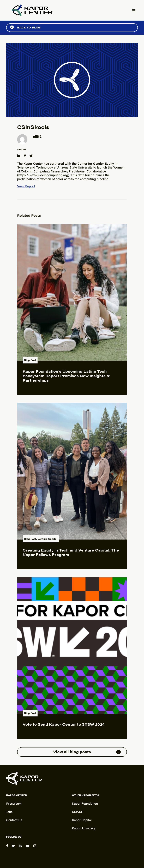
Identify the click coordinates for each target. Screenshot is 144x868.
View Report (26, 186)
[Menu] (134, 11)
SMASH (78, 812)
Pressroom (14, 803)
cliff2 (37, 136)
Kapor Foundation (85, 803)
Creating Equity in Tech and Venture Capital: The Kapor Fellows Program (71, 552)
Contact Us (14, 820)
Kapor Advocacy (84, 828)
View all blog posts (87, 752)
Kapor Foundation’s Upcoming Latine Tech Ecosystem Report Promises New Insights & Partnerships (66, 376)
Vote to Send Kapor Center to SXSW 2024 (64, 724)
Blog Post (30, 360)
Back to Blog (25, 27)
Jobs (9, 812)
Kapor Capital (82, 820)
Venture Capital (47, 539)
